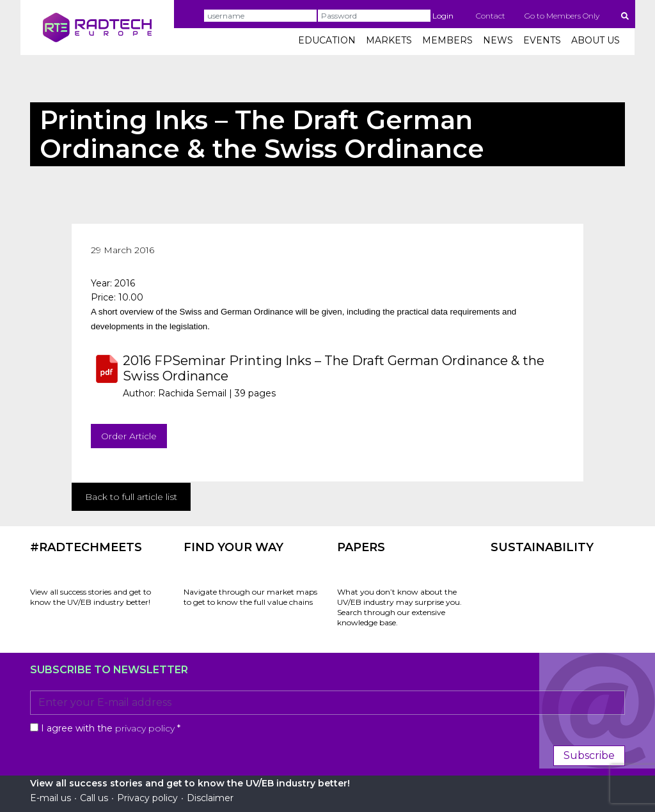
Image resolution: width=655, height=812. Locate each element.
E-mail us (51, 798)
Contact (491, 16)
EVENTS (542, 40)
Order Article (129, 436)
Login (443, 16)
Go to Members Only (562, 16)
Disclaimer (210, 798)
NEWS (498, 40)
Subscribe (589, 755)
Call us (94, 798)
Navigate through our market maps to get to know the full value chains (250, 597)
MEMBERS (447, 40)
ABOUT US (596, 40)
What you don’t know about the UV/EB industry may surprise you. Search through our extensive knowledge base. (399, 607)
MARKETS (389, 40)
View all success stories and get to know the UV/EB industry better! (91, 597)
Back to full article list (131, 497)
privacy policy (145, 728)
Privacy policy (147, 798)
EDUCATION (327, 40)
